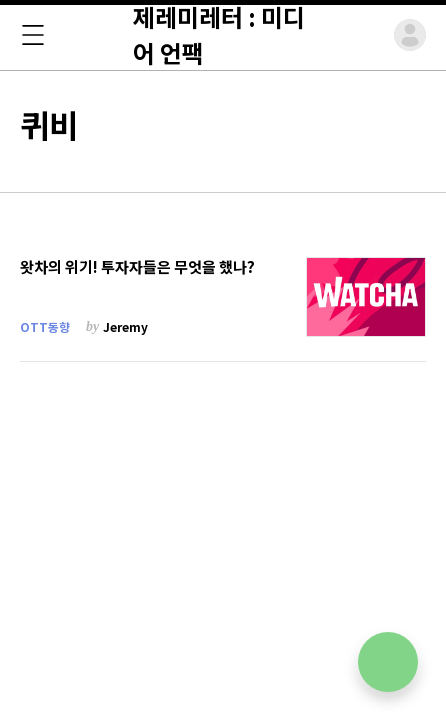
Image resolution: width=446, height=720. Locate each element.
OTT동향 (45, 326)
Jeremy (125, 326)
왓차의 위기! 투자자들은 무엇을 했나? (137, 267)
